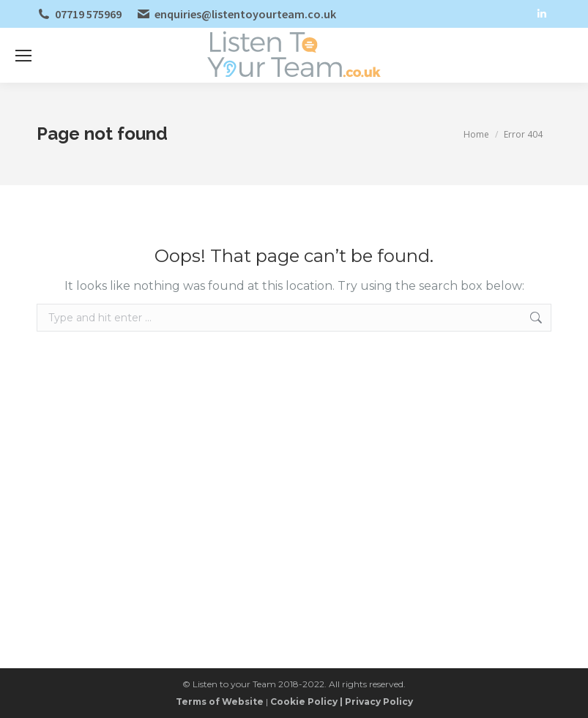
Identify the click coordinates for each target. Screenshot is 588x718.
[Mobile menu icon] (23, 56)
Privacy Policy (379, 702)
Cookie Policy (304, 702)
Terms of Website (220, 702)
